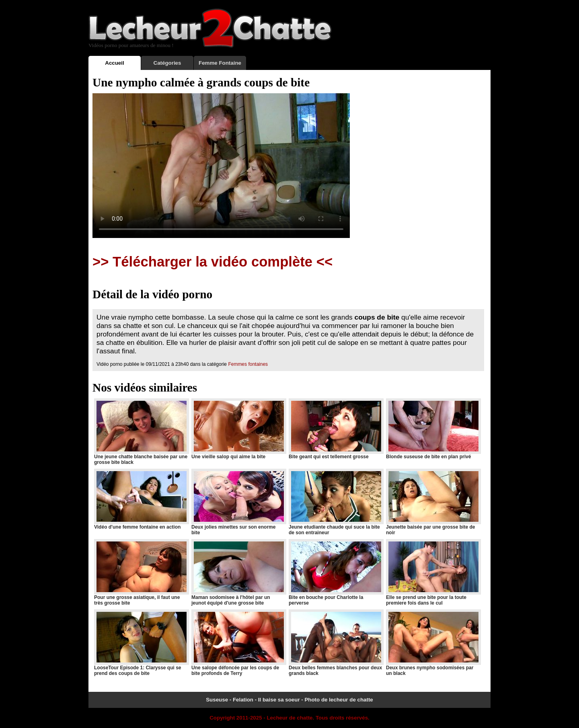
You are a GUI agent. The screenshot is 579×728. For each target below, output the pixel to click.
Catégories (167, 63)
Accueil (114, 63)
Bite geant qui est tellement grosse (336, 429)
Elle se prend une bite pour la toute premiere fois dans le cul (433, 572)
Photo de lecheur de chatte (339, 700)
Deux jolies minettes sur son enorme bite (238, 502)
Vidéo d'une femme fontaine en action (141, 499)
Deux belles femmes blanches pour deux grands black (336, 643)
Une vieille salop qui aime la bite (238, 429)
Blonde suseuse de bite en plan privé (433, 429)
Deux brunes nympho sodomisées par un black (433, 643)
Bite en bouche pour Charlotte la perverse (336, 572)
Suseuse (217, 700)
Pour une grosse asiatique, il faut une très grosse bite (141, 572)
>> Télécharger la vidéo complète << (213, 262)
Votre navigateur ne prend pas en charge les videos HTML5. (221, 166)
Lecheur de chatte (289, 718)
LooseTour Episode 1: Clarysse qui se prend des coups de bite (141, 643)
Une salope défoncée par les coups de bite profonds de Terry (238, 643)
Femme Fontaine (220, 63)
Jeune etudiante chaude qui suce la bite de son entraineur (336, 502)
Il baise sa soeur (279, 700)
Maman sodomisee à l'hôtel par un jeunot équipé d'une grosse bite (238, 572)
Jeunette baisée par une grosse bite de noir (433, 502)
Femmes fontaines (248, 364)
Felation (243, 700)
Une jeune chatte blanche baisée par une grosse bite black (141, 432)
